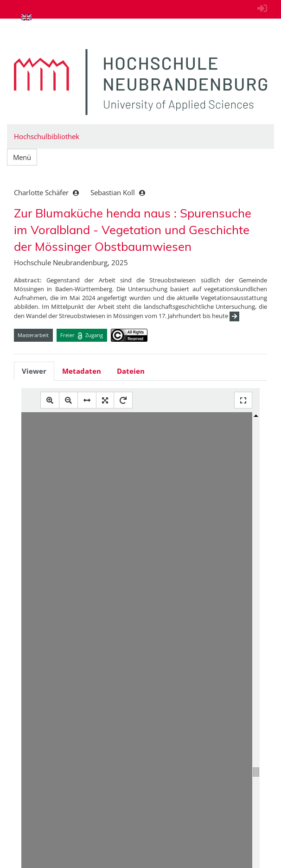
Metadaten (82, 371)
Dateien (131, 371)
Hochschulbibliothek (47, 136)
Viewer (34, 371)
